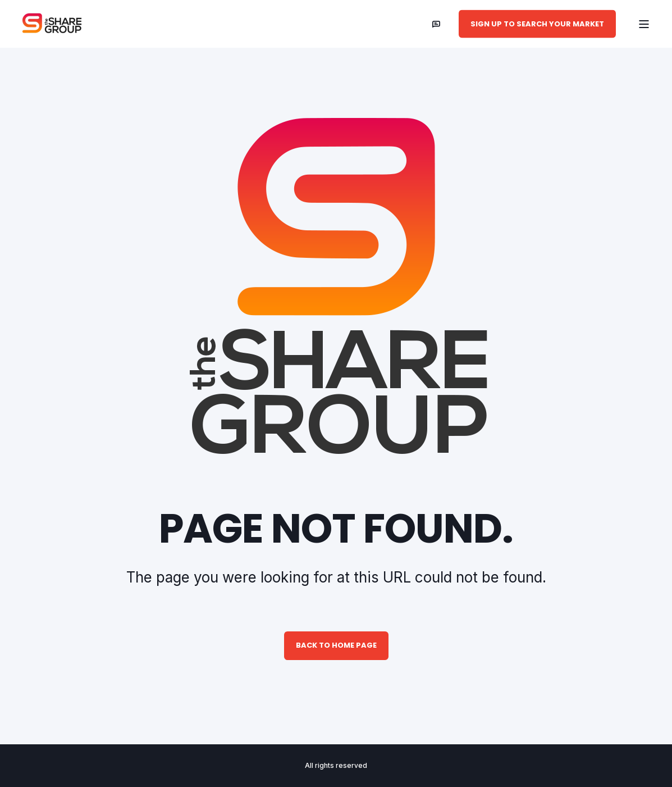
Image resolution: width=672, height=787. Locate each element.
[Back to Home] (55, 24)
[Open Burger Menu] (644, 24)
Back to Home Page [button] (336, 645)
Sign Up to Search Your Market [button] (537, 23)
